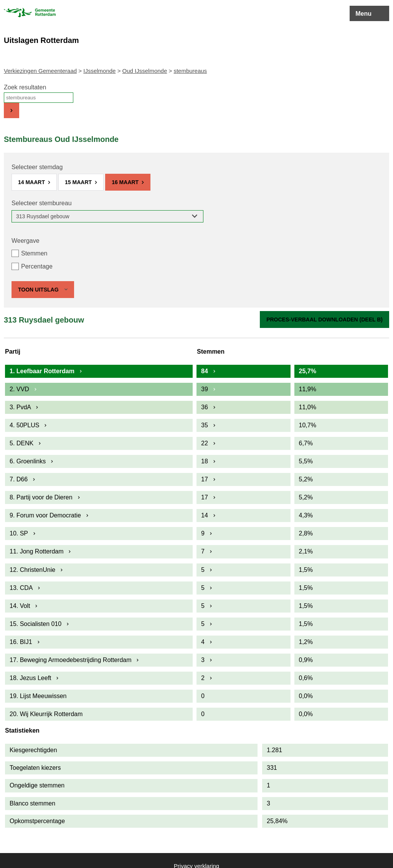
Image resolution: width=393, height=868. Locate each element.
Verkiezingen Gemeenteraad (40, 71)
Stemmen (34, 253)
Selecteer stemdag (37, 167)
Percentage (37, 266)
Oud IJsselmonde (145, 71)
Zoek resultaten (25, 87)
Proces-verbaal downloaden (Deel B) (324, 320)
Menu (363, 14)
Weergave (26, 241)
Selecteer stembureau (42, 203)
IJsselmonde (99, 71)
